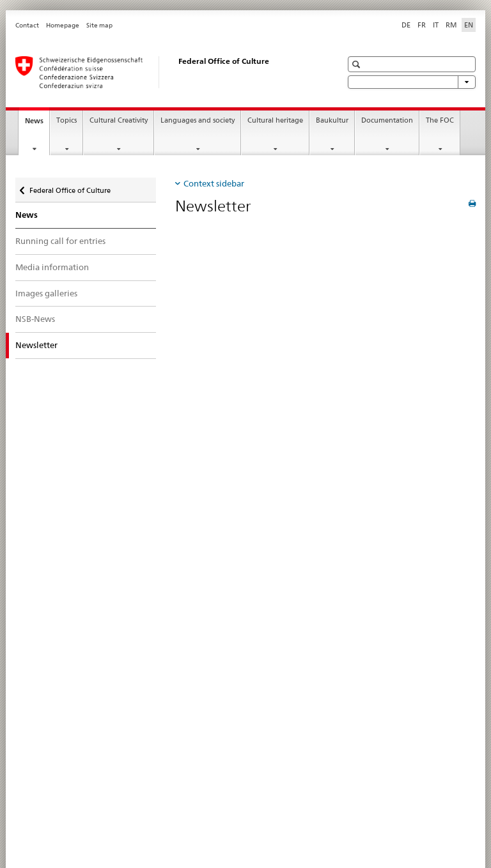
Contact (27, 25)
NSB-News (35, 319)
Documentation (387, 120)
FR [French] (422, 25)
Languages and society (198, 120)
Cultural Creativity (119, 120)
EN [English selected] (469, 25)
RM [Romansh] (451, 25)
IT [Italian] (436, 25)
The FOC (440, 120)
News (37, 124)
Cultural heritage (275, 120)
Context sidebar (214, 183)
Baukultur (332, 120)
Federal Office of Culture (70, 187)
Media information (52, 267)
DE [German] (406, 25)
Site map (99, 25)
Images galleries (46, 293)
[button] (358, 64)
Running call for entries (60, 241)
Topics (66, 120)
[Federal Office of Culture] (166, 72)
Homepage (63, 25)
